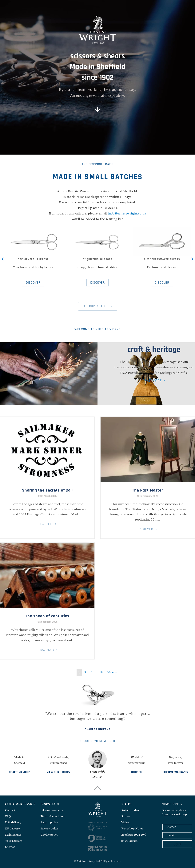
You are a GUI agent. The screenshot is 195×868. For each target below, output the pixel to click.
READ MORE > (154, 381)
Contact (10, 810)
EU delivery (12, 829)
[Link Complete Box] (47, 478)
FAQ (8, 816)
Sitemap (10, 847)
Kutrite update (130, 810)
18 (101, 672)
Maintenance (13, 835)
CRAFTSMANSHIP (19, 772)
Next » (112, 672)
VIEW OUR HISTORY (59, 772)
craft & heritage (154, 349)
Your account (14, 841)
